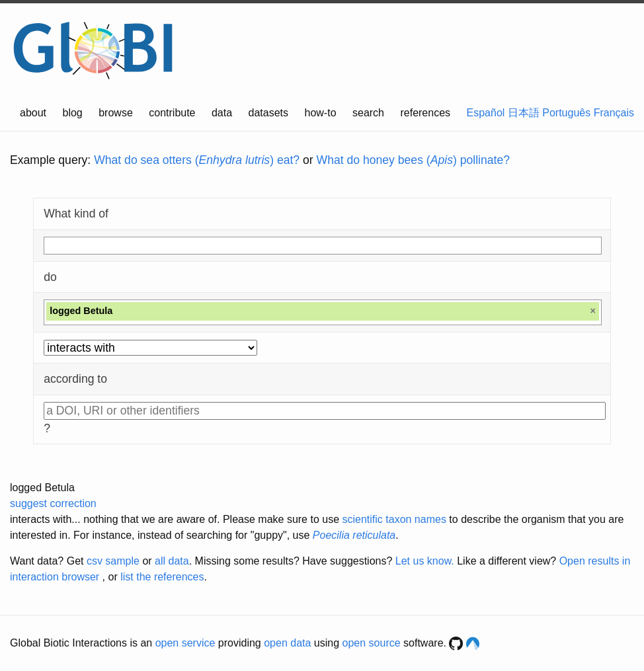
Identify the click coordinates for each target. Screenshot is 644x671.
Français (614, 113)
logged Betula (42, 488)
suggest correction (53, 503)
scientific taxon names (394, 519)
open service (185, 643)
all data (172, 561)
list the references (162, 577)
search (368, 113)
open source (372, 643)
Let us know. (425, 561)
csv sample (113, 561)
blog (73, 113)
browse (116, 113)
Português (566, 113)
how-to (321, 113)
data (222, 113)
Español (486, 113)
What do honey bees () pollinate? (413, 160)
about (33, 113)
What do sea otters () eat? (197, 160)
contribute (172, 113)
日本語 (524, 113)
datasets (268, 113)
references (425, 113)
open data (287, 643)
